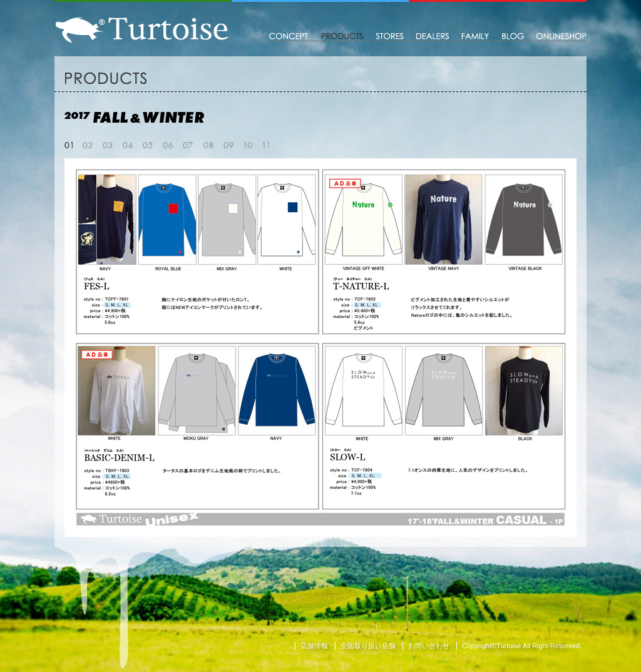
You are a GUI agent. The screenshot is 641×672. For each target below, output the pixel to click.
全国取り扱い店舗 (368, 646)
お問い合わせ (429, 646)
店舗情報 (314, 646)
